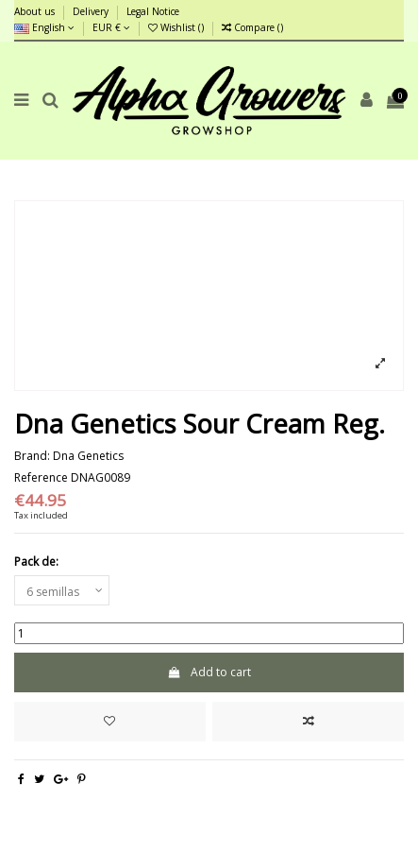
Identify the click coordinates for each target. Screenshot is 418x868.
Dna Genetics (88, 456)
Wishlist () (177, 27)
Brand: (32, 456)
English (44, 27)
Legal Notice (153, 11)
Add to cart (209, 672)
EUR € (111, 27)
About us (36, 11)
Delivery (92, 11)
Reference (41, 478)
